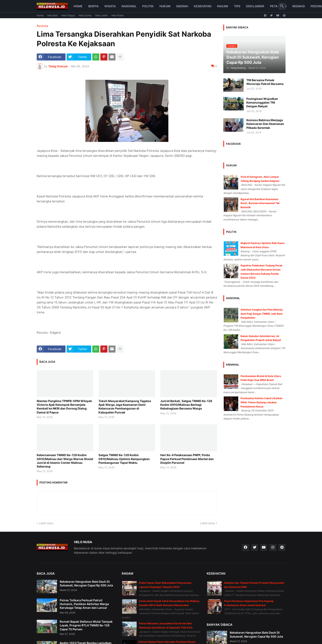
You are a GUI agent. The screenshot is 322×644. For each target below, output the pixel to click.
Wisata (110, 6)
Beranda (42, 26)
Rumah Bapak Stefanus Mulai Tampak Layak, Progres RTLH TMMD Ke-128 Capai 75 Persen (86, 625)
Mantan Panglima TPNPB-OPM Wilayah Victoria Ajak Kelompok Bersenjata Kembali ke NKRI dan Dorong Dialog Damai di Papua (64, 407)
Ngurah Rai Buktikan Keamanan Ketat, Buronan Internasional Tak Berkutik (260, 203)
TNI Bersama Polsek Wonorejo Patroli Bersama (265, 82)
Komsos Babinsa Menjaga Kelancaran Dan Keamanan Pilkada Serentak (265, 124)
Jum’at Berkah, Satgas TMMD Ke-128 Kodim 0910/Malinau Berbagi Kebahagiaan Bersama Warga (186, 405)
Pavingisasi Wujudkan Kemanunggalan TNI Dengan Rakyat (262, 102)
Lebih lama (207, 523)
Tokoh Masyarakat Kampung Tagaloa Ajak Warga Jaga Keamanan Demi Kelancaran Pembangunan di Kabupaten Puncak (125, 407)
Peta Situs (278, 6)
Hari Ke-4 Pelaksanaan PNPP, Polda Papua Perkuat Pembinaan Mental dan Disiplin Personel (187, 459)
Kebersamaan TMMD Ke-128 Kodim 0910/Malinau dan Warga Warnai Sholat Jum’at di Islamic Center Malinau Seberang (65, 461)
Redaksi (299, 6)
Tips (237, 6)
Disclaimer (255, 6)
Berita (93, 6)
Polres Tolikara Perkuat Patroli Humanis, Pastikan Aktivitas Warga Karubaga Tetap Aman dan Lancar (84, 604)
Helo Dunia (85, 15)
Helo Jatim (101, 15)
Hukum (165, 6)
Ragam (223, 6)
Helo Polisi (117, 15)
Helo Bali (52, 15)
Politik (148, 6)
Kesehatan (203, 6)
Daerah (182, 6)
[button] (282, 6)
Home (78, 6)
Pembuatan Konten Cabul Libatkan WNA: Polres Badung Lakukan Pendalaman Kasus (261, 402)
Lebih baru (46, 523)
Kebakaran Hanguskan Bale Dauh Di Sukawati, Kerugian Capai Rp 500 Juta (86, 583)
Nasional (129, 6)
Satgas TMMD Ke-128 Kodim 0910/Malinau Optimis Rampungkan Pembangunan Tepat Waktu (124, 459)
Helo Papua (68, 15)
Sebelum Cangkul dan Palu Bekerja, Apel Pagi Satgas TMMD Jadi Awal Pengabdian (262, 314)
